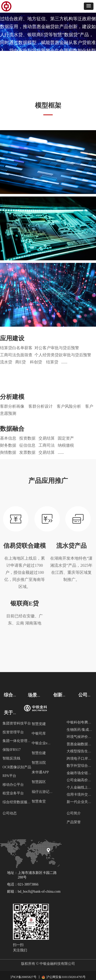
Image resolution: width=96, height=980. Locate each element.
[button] (89, 6)
